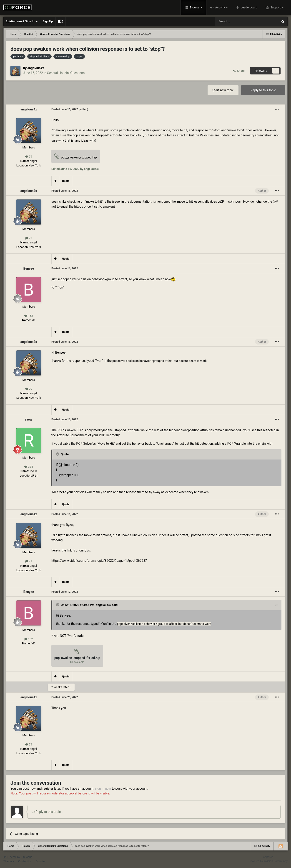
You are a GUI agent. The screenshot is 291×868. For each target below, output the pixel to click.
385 (29, 467)
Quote (66, 181)
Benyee (29, 268)
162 (29, 316)
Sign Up (48, 21)
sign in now (103, 789)
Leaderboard (248, 7)
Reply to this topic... (47, 812)
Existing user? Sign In (22, 21)
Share (239, 71)
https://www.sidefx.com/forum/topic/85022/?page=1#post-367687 (99, 561)
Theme (9, 861)
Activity (220, 7)
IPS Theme (10, 857)
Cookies (41, 861)
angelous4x (36, 68)
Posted (65, 109)
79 (29, 157)
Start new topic (223, 90)
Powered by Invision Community (268, 861)
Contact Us (25, 861)
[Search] (236, 21)
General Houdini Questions (66, 73)
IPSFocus (26, 857)
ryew (29, 419)
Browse (195, 7)
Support (276, 7)
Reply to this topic (263, 90)
